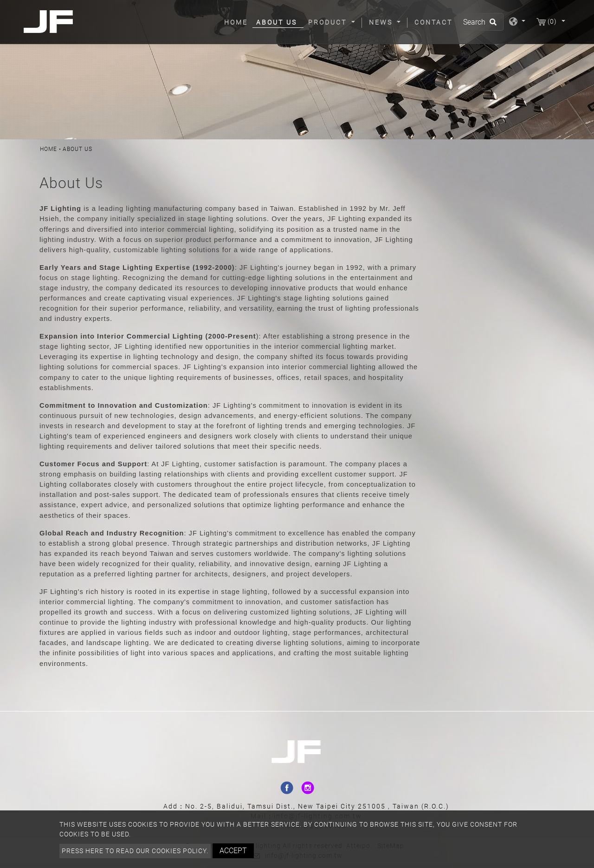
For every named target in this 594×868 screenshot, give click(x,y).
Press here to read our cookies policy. (135, 851)
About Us (277, 22)
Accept (233, 851)
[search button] (492, 25)
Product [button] (329, 22)
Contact (433, 22)
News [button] (382, 22)
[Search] (480, 22)
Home (238, 22)
